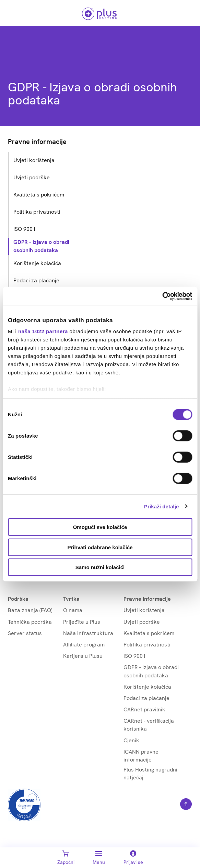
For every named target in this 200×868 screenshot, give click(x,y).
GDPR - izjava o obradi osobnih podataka (151, 671)
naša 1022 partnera (43, 331)
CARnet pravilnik (144, 709)
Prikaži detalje (162, 506)
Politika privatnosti (147, 645)
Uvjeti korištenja (144, 610)
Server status (25, 633)
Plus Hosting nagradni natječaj (150, 774)
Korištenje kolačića (147, 687)
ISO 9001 (135, 656)
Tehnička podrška (30, 622)
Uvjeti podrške (142, 622)
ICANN (141, 756)
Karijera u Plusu (83, 656)
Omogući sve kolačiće (100, 527)
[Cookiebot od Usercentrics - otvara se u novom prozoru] (162, 296)
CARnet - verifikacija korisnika (149, 725)
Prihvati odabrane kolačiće (100, 547)
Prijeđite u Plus (82, 622)
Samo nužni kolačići (100, 567)
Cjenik (131, 740)
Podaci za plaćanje (146, 698)
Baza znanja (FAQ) (30, 610)
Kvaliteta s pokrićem (149, 633)
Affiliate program (84, 645)
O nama (73, 610)
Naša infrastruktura (88, 633)
